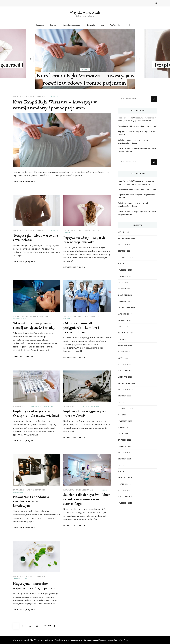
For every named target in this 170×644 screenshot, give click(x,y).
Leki (102, 25)
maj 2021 (122, 472)
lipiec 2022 (123, 402)
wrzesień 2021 (125, 453)
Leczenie (91, 25)
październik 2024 (126, 239)
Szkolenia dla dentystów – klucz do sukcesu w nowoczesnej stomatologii (87, 499)
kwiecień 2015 (125, 503)
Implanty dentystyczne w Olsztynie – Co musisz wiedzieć (36, 413)
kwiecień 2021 (125, 478)
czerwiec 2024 (125, 257)
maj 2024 (122, 264)
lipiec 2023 (123, 327)
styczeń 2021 (125, 490)
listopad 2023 (125, 301)
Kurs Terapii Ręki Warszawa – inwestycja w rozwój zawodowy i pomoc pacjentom (86, 79)
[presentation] (31, 59)
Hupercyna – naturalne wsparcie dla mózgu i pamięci (34, 586)
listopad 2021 (125, 446)
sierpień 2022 (125, 396)
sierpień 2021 (125, 459)
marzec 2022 (124, 427)
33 (38, 625)
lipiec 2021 (123, 465)
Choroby (53, 25)
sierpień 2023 (125, 320)
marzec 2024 (124, 276)
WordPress (124, 640)
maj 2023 (122, 339)
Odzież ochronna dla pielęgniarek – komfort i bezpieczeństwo (81, 328)
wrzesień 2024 (125, 245)
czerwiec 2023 (125, 333)
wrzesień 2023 (125, 314)
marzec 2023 (124, 352)
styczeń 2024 (125, 289)
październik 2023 (126, 308)
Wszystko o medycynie (85, 12)
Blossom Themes (106, 640)
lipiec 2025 (123, 232)
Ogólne (85, 70)
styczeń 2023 (125, 364)
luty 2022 (123, 434)
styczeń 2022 (125, 440)
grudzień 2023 (125, 295)
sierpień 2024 (125, 251)
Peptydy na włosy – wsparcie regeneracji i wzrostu (84, 240)
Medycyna (40, 25)
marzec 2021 (124, 484)
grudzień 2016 (125, 497)
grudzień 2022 (125, 371)
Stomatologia (20, 319)
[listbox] (85, 59)
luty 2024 (123, 283)
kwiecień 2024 (125, 270)
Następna (49, 626)
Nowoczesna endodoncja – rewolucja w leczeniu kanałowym (32, 501)
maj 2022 (122, 415)
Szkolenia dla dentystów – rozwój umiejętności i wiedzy (34, 325)
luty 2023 (123, 358)
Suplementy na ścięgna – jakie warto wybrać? (85, 413)
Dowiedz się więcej (24, 182)
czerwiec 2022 (125, 409)
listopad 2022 (125, 377)
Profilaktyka (115, 25)
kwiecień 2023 (125, 346)
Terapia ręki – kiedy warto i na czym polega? (35, 238)
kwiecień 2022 (125, 421)
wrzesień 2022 (125, 390)
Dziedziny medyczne (71, 25)
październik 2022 (126, 383)
